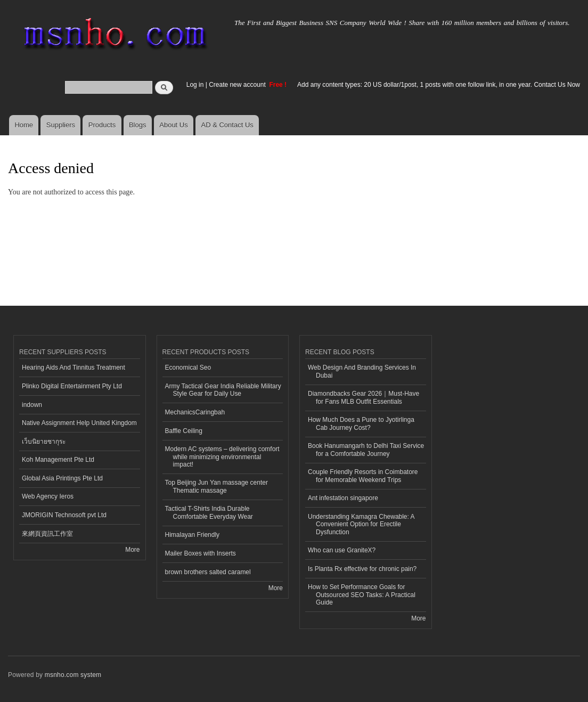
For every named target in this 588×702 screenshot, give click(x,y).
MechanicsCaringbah (195, 412)
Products (102, 125)
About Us (173, 125)
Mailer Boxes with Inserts (201, 553)
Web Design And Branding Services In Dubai (362, 371)
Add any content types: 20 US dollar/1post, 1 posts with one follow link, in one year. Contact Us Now (439, 85)
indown (32, 405)
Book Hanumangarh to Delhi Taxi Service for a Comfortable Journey (366, 450)
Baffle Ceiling (184, 431)
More (132, 550)
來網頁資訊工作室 (47, 534)
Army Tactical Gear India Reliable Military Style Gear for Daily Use (223, 390)
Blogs (138, 125)
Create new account (238, 85)
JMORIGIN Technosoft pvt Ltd (64, 515)
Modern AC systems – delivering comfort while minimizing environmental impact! (222, 457)
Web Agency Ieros (48, 496)
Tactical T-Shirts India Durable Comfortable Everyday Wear (209, 512)
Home (24, 125)
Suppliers (61, 125)
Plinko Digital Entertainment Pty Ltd (72, 386)
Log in (195, 85)
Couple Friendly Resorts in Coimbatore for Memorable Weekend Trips (363, 476)
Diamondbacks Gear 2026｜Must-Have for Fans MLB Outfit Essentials (364, 397)
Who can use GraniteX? (342, 550)
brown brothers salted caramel (208, 572)
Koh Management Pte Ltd (58, 460)
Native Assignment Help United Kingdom (79, 423)
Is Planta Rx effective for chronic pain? (362, 569)
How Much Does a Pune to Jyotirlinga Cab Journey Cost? (361, 423)
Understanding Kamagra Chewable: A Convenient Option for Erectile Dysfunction (361, 524)
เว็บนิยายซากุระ (44, 442)
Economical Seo (188, 368)
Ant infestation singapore (343, 498)
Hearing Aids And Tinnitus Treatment (73, 368)
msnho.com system (73, 675)
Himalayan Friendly (193, 535)
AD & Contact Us (227, 125)
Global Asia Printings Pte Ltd (62, 478)
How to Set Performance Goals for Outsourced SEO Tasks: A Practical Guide (362, 595)
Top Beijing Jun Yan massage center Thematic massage (217, 486)
